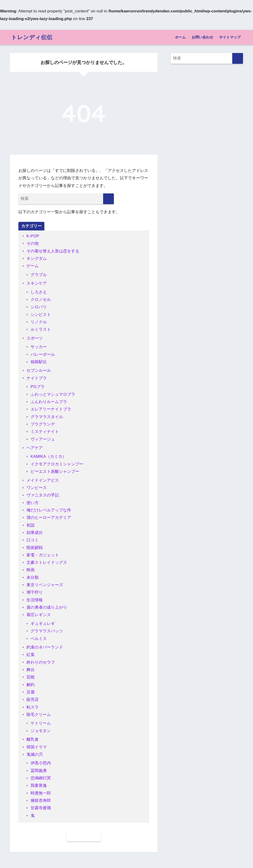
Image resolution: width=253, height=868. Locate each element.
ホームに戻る (84, 836)
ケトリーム (41, 723)
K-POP (33, 236)
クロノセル (41, 300)
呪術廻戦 (35, 548)
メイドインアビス (43, 480)
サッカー (39, 347)
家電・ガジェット (43, 555)
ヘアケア (35, 448)
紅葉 (31, 655)
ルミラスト (41, 329)
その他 (33, 243)
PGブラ (38, 387)
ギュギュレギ (43, 624)
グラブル (39, 275)
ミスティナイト (45, 432)
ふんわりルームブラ (49, 402)
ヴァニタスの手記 (43, 495)
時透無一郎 (41, 793)
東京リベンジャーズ (45, 585)
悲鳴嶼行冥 (41, 778)
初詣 (31, 525)
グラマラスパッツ (47, 631)
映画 (31, 570)
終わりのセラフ (41, 662)
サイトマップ (230, 37)
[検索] (108, 199)
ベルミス (39, 639)
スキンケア (37, 283)
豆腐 (31, 692)
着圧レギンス (39, 615)
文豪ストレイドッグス (47, 562)
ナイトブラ (37, 378)
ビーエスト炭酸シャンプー (55, 471)
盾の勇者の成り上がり (47, 607)
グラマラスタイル (47, 417)
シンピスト (41, 315)
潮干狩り (35, 592)
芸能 (31, 677)
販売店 (33, 700)
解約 (31, 685)
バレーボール (43, 354)
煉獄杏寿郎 (41, 801)
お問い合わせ (202, 37)
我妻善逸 (39, 785)
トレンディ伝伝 (32, 37)
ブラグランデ (43, 424)
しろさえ (39, 292)
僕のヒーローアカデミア (49, 518)
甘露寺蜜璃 (41, 808)
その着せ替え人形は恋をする (53, 251)
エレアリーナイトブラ (51, 409)
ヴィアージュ (43, 439)
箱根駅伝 (39, 362)
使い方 (33, 503)
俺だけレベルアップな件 (49, 510)
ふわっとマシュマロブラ (53, 394)
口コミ (33, 540)
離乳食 (33, 739)
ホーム (180, 37)
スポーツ (35, 338)
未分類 (33, 578)
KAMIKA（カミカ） (48, 456)
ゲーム (33, 266)
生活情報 (35, 600)
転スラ (33, 707)
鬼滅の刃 (35, 754)
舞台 (31, 670)
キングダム (37, 258)
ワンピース (37, 488)
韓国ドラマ (37, 747)
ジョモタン (41, 731)
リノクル (39, 322)
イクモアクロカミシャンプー (57, 464)
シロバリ (39, 307)
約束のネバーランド (45, 647)
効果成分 (35, 533)
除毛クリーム (39, 715)
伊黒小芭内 (41, 763)
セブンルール (39, 370)
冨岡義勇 (39, 771)
